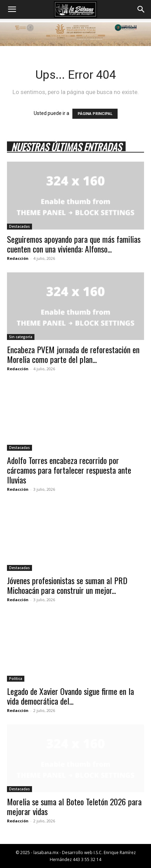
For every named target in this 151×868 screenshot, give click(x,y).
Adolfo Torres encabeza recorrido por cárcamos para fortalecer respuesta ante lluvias (69, 470)
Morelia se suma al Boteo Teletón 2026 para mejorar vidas (74, 806)
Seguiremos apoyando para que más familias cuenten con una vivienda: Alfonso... (74, 244)
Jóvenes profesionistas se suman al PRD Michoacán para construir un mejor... (67, 585)
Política (16, 679)
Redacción (18, 258)
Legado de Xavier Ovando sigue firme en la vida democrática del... (70, 696)
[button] (12, 9)
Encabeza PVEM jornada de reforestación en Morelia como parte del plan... (73, 354)
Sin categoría (21, 337)
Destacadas (19, 226)
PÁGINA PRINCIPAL (95, 114)
